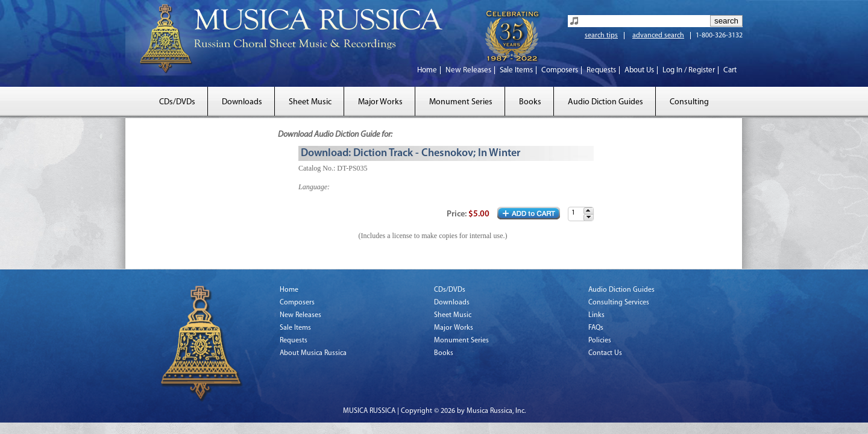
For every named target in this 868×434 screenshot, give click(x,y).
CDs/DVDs (177, 102)
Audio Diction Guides (605, 102)
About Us (639, 70)
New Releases (468, 70)
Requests (601, 70)
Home (427, 70)
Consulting (689, 102)
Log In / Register (689, 70)
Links (596, 315)
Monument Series (461, 102)
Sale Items (516, 70)
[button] (588, 211)
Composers (560, 70)
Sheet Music (310, 102)
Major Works (380, 102)
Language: (314, 187)
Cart (730, 70)
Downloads (242, 102)
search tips (601, 36)
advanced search (658, 36)
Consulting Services (619, 303)
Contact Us (605, 353)
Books (530, 102)
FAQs (596, 328)
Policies (600, 341)
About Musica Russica (313, 353)
